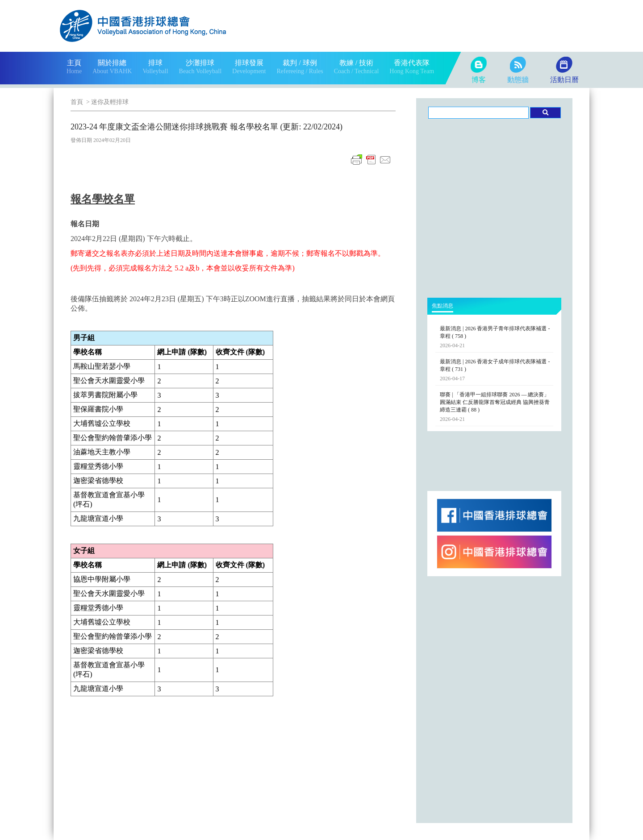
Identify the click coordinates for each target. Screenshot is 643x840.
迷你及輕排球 (110, 102)
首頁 (77, 102)
